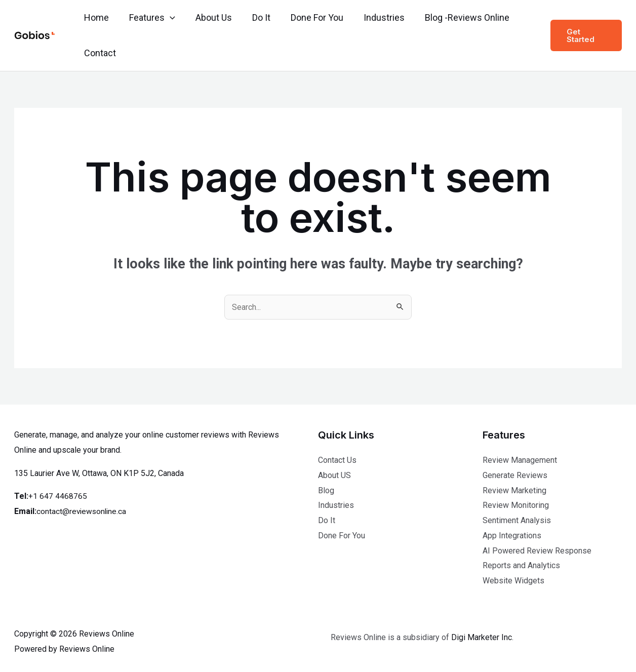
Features (149, 18)
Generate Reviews (515, 475)
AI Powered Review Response (537, 551)
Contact (99, 53)
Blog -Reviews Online (454, 17)
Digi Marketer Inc (482, 637)
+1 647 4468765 (58, 496)
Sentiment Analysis (517, 520)
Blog (326, 490)
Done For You (308, 17)
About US (334, 475)
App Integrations (512, 536)
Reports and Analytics (521, 565)
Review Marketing (514, 490)
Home (95, 17)
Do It (254, 17)
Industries (373, 17)
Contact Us (337, 460)
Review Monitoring (516, 505)
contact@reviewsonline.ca (83, 511)
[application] (167, 18)
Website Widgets (513, 581)
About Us (209, 17)
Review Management (520, 460)
